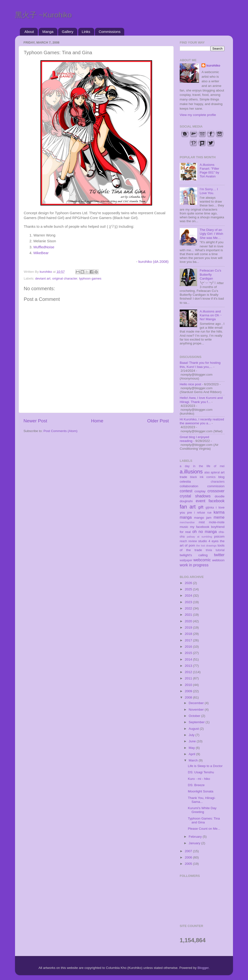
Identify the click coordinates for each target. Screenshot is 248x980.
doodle (220, 496)
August (194, 729)
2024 (189, 596)
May (192, 748)
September (197, 722)
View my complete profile (198, 115)
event (201, 501)
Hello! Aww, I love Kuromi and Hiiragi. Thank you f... (201, 400)
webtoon (218, 560)
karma (219, 512)
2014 (189, 659)
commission (216, 486)
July (192, 735)
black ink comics (203, 477)
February (196, 837)
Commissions (109, 32)
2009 (189, 691)
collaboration (189, 486)
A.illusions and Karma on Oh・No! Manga (211, 315)
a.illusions (191, 472)
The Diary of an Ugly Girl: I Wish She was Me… (211, 234)
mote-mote (217, 522)
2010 (189, 685)
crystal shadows (195, 496)
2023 (189, 602)
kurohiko (213, 65)
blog (221, 477)
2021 (189, 615)
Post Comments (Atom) (61, 431)
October (195, 716)
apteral (215, 472)
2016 (189, 647)
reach (183, 541)
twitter (219, 555)
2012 (189, 672)
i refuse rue (203, 513)
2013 (189, 666)
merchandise (187, 522)
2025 (189, 589)
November (197, 710)
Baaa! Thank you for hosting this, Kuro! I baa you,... (200, 365)
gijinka (210, 508)
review (193, 541)
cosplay (200, 491)
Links (86, 32)
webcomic (202, 560)
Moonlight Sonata (201, 791)
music (184, 527)
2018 (189, 634)
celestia (185, 482)
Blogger (203, 968)
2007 (189, 851)
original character (65, 278)
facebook (217, 501)
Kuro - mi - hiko (199, 779)
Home (97, 421)
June (193, 741)
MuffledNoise (44, 247)
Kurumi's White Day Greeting (202, 810)
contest (186, 491)
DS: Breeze (196, 785)
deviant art (43, 278)
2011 (189, 678)
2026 (189, 583)
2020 (189, 621)
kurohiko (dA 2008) (153, 262)
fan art (188, 507)
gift (201, 507)
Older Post (158, 421)
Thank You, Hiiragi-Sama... (202, 800)
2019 (189, 627)
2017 (189, 640)
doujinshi (186, 501)
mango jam (203, 518)
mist (202, 522)
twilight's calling (194, 555)
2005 (189, 864)
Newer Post (35, 421)
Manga (48, 32)
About (29, 32)
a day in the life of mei (202, 466)
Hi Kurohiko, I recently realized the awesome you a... (202, 421)
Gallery (68, 32)
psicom (219, 536)
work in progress (194, 565)
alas (207, 472)
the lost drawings (207, 546)
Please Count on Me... (204, 829)
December (197, 703)
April (192, 754)
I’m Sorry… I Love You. (209, 191)
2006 (189, 857)
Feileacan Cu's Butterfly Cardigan (210, 274)
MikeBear (41, 253)
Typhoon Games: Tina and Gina (204, 820)
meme (219, 517)
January (195, 843)
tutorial (220, 550)
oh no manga (205, 532)
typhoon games (90, 278)
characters (218, 482)
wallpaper (186, 560)
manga (186, 517)
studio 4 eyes (209, 541)
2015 (189, 653)
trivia (209, 550)
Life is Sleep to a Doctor (205, 766)
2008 (189, 697)
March (194, 760)
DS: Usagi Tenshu (201, 772)
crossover (216, 491)
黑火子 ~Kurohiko (43, 15)
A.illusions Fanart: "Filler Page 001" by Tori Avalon (209, 171)
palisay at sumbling (200, 537)
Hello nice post (190, 384)
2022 (189, 608)
